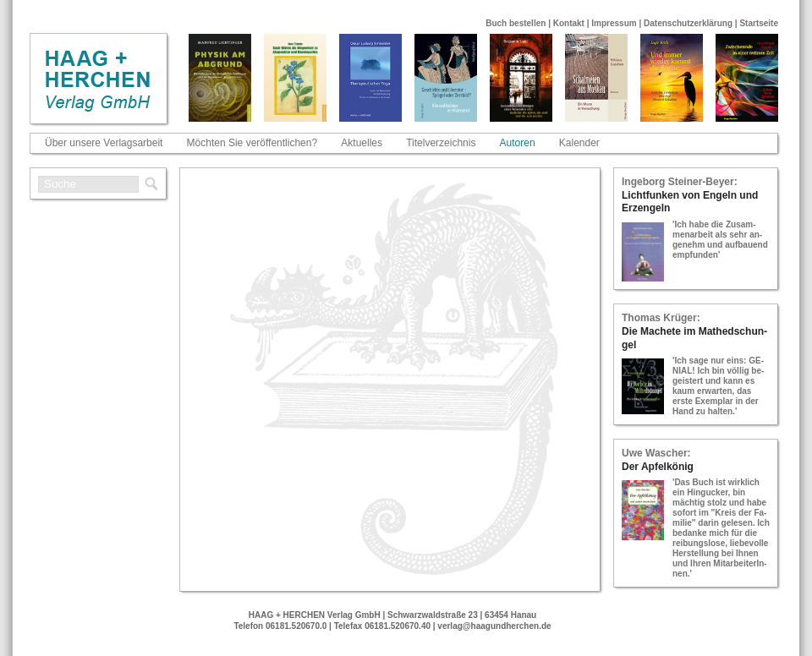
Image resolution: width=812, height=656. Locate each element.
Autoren (518, 143)
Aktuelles (362, 143)
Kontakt (569, 23)
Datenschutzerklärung (688, 23)
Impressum (614, 23)
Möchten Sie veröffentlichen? (252, 143)
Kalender (579, 143)
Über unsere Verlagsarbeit (104, 143)
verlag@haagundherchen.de (494, 626)
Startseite (759, 23)
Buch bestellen (516, 23)
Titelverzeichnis (441, 143)
